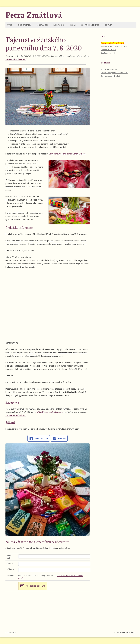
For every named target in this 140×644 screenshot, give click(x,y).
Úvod (10, 25)
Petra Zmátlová (34, 14)
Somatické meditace (90, 25)
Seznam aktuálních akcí (16, 59)
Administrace (11, 632)
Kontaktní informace (109, 69)
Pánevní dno (59, 25)
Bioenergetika (24, 25)
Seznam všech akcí (108, 50)
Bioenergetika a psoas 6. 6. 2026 (114, 46)
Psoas (73, 25)
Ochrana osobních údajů (110, 76)
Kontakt (109, 25)
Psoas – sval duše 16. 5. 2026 (112, 43)
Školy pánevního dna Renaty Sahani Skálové (67, 154)
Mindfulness (42, 25)
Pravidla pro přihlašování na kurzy (114, 73)
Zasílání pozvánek (108, 53)
